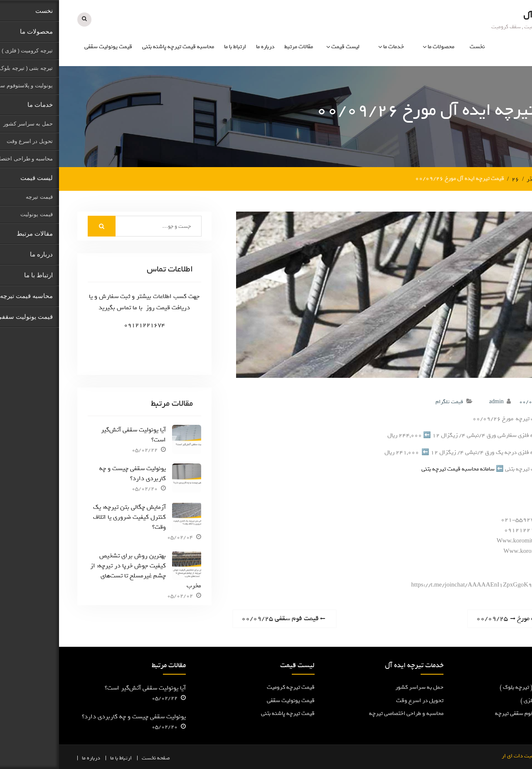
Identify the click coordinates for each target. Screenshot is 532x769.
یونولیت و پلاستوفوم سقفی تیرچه (475, 714)
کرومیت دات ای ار (462, 755)
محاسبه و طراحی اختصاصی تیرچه (347, 714)
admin (437, 402)
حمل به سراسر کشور (360, 687)
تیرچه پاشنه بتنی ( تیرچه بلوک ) (477, 687)
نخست (418, 47)
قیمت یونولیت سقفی (49, 47)
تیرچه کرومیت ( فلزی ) (488, 700)
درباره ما (206, 47)
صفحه (105, 758)
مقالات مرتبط (240, 47)
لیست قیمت (286, 47)
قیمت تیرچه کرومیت (232, 687)
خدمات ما (335, 47)
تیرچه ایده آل (488, 15)
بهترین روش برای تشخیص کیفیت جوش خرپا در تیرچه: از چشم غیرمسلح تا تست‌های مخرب (87, 570)
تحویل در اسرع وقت (361, 700)
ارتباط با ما (176, 47)
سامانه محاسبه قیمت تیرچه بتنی (399, 469)
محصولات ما (382, 47)
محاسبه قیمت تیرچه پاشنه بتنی (119, 47)
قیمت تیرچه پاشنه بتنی (229, 714)
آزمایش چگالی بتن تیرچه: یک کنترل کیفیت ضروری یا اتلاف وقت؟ (70, 517)
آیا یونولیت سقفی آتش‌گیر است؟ (74, 435)
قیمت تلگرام (390, 402)
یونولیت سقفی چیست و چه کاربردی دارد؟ (74, 473)
